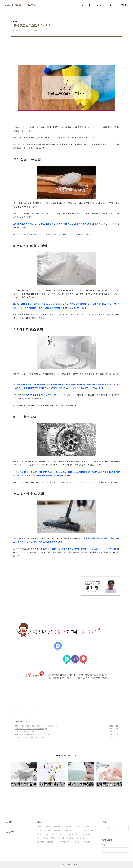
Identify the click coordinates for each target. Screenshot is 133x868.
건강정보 (87, 827)
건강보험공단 (82, 838)
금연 (40, 827)
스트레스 (68, 830)
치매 (72, 834)
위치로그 (113, 5)
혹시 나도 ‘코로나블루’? (23, 732)
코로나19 (51, 842)
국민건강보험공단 (65, 842)
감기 (40, 838)
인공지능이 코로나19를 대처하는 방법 (28, 737)
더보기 (39, 846)
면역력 (85, 830)
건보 (79, 834)
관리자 (75, 865)
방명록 (124, 5)
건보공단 (41, 834)
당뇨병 (69, 827)
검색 (126, 828)
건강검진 (41, 842)
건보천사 (87, 834)
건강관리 (71, 838)
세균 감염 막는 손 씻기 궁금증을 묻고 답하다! (30, 735)
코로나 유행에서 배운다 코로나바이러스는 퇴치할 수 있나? (35, 726)
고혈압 (61, 838)
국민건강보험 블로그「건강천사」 (21, 5)
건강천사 (78, 842)
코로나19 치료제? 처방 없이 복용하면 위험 (30, 729)
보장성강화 (59, 827)
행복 (54, 838)
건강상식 (58, 830)
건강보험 (48, 830)
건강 (16, 721)
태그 (90, 5)
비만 (40, 830)
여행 (47, 838)
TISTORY (67, 865)
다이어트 (48, 827)
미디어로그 (101, 5)
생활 (21, 721)
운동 (93, 830)
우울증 (87, 842)
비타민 (78, 827)
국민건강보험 (53, 834)
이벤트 (64, 834)
